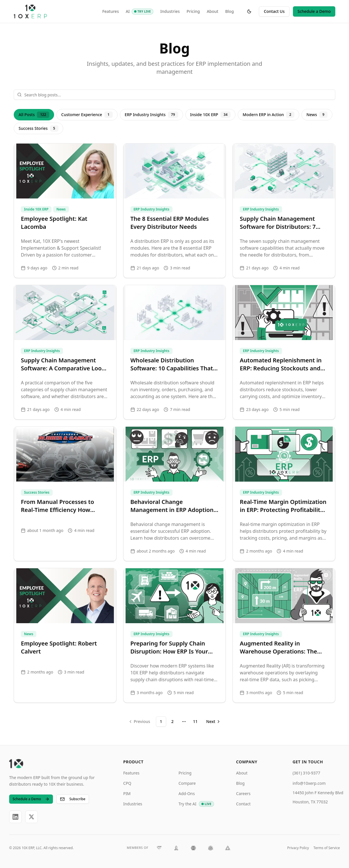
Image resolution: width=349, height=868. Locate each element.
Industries (170, 11)
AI (128, 11)
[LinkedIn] (15, 817)
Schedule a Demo (314, 11)
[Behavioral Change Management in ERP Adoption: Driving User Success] (175, 494)
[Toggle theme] (249, 11)
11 (195, 721)
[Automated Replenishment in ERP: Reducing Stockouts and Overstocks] (284, 352)
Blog (229, 11)
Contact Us (274, 11)
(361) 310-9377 (307, 773)
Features (110, 11)
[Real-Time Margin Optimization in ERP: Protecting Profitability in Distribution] (284, 494)
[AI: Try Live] (143, 12)
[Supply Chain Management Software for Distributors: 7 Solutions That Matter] (284, 211)
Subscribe (73, 799)
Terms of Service (327, 848)
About (213, 11)
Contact (243, 804)
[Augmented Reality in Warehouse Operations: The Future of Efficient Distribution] (284, 635)
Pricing (193, 11)
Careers (243, 793)
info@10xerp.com (309, 783)
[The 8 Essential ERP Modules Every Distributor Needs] (175, 211)
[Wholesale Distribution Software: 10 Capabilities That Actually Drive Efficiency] (175, 352)
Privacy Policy (298, 848)
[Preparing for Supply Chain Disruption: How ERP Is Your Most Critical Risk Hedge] (175, 635)
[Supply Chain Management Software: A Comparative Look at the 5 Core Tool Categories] (65, 352)
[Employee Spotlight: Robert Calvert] (65, 635)
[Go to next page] (213, 722)
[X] (31, 817)
